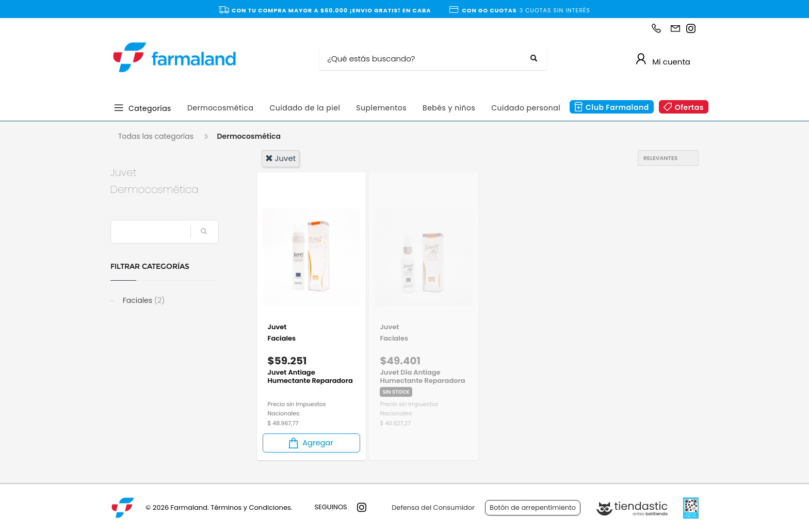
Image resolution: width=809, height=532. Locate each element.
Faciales (143, 300)
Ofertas (689, 107)
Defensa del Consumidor (433, 507)
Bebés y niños (449, 108)
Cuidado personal (526, 108)
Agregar (310, 443)
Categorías (150, 108)
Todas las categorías (156, 136)
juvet (281, 158)
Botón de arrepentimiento (533, 507)
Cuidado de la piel (305, 108)
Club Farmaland (617, 107)
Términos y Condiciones (250, 507)
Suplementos (381, 108)
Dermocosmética (221, 108)
